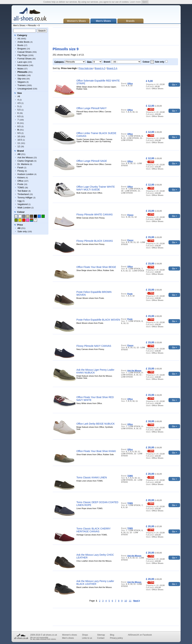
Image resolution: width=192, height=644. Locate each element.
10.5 (20, 140)
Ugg (20, 201)
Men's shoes (68, 638)
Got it (145, 2)
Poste (20, 184)
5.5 (19, 110)
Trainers (22, 85)
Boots (20, 45)
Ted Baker (23, 191)
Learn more (135, 2)
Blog (112, 635)
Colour (21, 212)
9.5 (19, 133)
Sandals (22, 75)
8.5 (19, 126)
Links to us (87, 638)
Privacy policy (116, 638)
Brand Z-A (112, 68)
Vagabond (23, 204)
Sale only (22, 231)
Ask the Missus (25, 157)
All (19, 39)
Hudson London (26, 174)
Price (20, 225)
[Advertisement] (116, 36)
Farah (20, 167)
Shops (85, 635)
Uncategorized (25, 89)
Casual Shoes (25, 52)
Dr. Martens (23, 164)
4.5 (19, 103)
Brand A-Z (100, 68)
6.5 (19, 116)
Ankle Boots (24, 42)
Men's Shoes (19, 25)
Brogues (22, 49)
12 (19, 146)
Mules (21, 69)
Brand (21, 151)
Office (20, 181)
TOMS (21, 188)
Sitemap (101, 635)
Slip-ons (22, 79)
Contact (101, 638)
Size (20, 93)
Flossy (21, 171)
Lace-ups (22, 62)
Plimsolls (32, 25)
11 (19, 143)
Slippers (22, 82)
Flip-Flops (23, 55)
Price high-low (86, 68)
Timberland (23, 194)
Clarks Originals (26, 161)
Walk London (24, 208)
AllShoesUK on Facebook (140, 635)
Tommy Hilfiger (25, 198)
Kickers (21, 178)
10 (19, 136)
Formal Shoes (25, 59)
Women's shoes (69, 635)
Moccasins (23, 65)
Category (22, 35)
